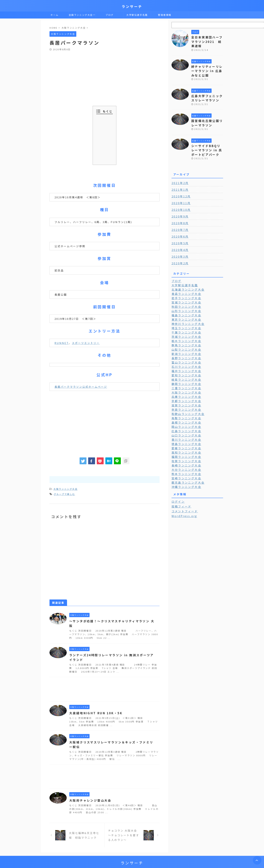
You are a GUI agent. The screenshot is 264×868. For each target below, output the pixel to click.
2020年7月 (179, 220)
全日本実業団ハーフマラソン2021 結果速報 (207, 39)
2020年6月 (179, 226)
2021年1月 (179, 179)
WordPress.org (183, 497)
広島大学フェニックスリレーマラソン (206, 91)
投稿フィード (180, 488)
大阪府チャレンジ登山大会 (89, 795)
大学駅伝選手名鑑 (137, 15)
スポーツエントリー (86, 343)
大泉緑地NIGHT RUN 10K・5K (94, 707)
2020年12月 (180, 186)
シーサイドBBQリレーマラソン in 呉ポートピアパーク (207, 141)
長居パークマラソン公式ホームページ (81, 387)
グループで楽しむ (64, 493)
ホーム (55, 15)
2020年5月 (179, 233)
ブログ (110, 15)
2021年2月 (179, 173)
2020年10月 (180, 200)
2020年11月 (180, 193)
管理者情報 (165, 15)
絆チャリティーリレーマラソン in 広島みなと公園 (207, 65)
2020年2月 (179, 253)
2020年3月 (179, 246)
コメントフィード (183, 492)
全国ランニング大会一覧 (82, 16)
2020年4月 (179, 240)
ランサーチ (132, 6)
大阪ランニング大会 (65, 489)
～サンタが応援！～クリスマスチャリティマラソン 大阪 (111, 620)
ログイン (177, 483)
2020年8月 (179, 213)
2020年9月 (179, 206)
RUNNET (62, 343)
